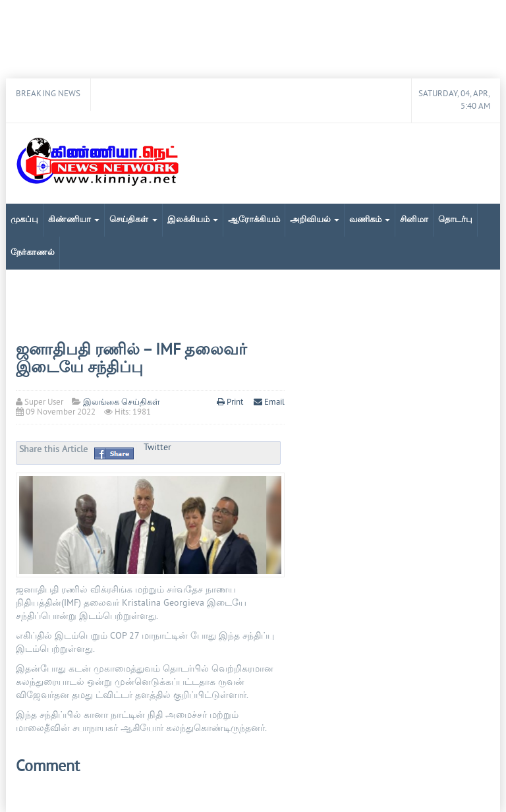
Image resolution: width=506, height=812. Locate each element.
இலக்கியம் (193, 220)
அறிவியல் (315, 220)
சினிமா (414, 220)
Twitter (157, 448)
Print (231, 403)
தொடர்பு (455, 220)
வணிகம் (370, 220)
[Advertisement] (253, 39)
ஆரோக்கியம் (254, 220)
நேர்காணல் (33, 253)
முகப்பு (24, 220)
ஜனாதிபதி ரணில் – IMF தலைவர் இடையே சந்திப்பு (131, 359)
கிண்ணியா (74, 220)
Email (269, 403)
